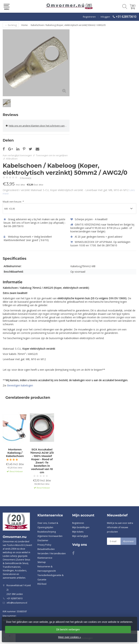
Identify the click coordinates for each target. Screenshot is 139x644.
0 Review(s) (26, 178)
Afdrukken (12, 159)
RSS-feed (42, 584)
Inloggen (105, 17)
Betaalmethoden (46, 549)
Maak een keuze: (13, 202)
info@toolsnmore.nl (17, 603)
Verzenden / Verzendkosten (52, 553)
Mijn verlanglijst (80, 536)
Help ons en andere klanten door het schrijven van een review (38, 126)
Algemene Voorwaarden (50, 536)
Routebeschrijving (47, 532)
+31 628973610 (126, 17)
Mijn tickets (78, 532)
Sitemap (42, 562)
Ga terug (11, 25)
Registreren (89, 17)
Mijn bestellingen (81, 527)
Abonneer (128, 541)
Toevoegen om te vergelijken (52, 155)
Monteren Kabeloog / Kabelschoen (15, 453)
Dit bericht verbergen (68, 629)
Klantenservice (45, 558)
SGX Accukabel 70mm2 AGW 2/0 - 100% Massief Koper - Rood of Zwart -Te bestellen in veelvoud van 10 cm (42, 461)
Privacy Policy (44, 545)
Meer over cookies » (69, 637)
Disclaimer (43, 540)
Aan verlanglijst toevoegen (17, 155)
